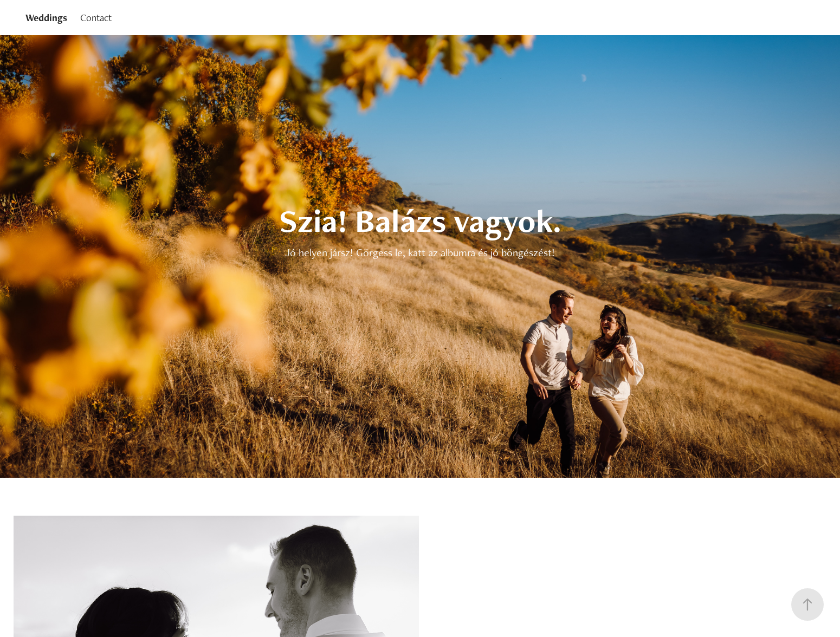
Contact (96, 18)
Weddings (46, 18)
